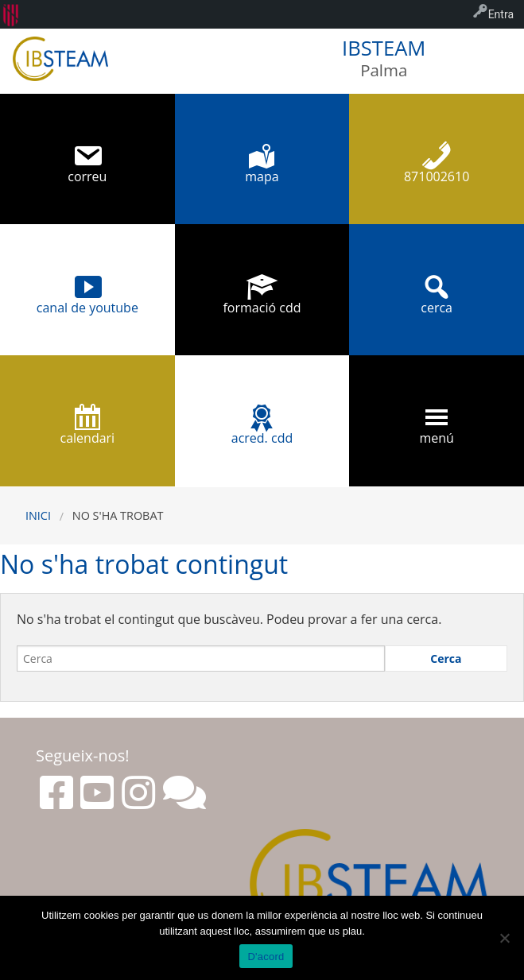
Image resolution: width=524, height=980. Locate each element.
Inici (38, 515)
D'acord (266, 957)
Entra (501, 14)
